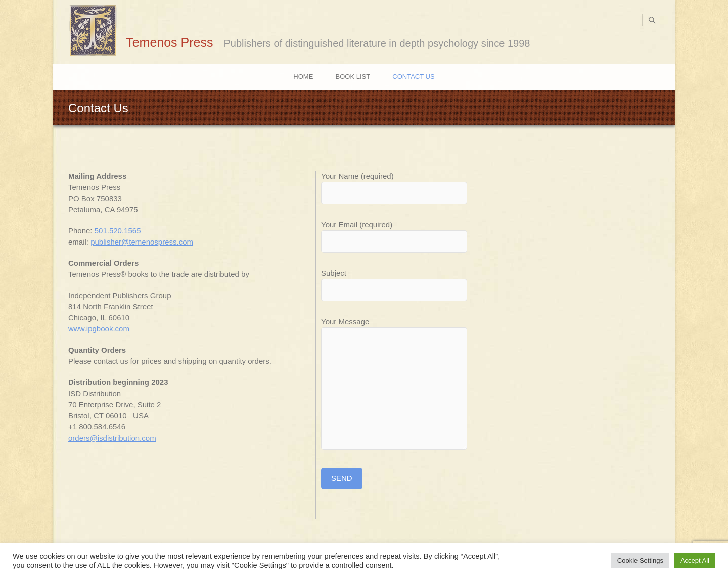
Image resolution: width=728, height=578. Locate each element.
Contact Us (413, 77)
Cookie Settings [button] (640, 561)
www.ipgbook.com (99, 329)
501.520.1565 (118, 231)
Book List (353, 77)
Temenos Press (169, 42)
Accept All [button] (695, 561)
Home (303, 77)
